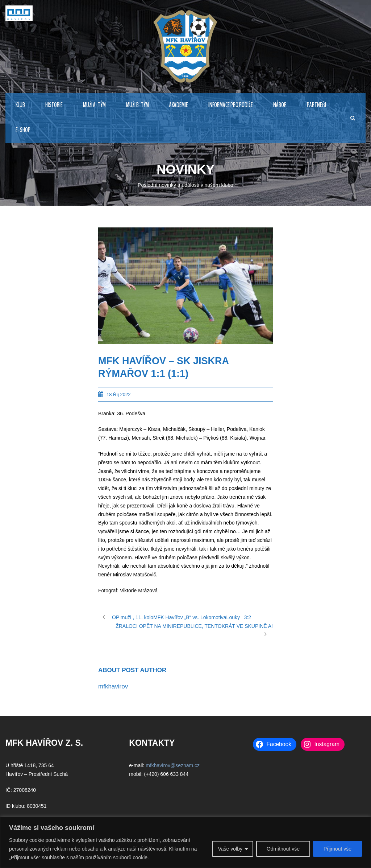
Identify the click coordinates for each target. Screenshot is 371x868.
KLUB (20, 105)
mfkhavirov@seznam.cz (173, 765)
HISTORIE (54, 105)
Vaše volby (230, 849)
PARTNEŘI (316, 105)
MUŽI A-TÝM (94, 105)
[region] (185, 842)
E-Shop (23, 130)
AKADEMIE (179, 105)
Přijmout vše (337, 849)
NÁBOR (280, 105)
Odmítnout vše (283, 849)
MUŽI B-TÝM (137, 105)
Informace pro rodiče (231, 105)
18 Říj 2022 (119, 394)
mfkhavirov (113, 686)
